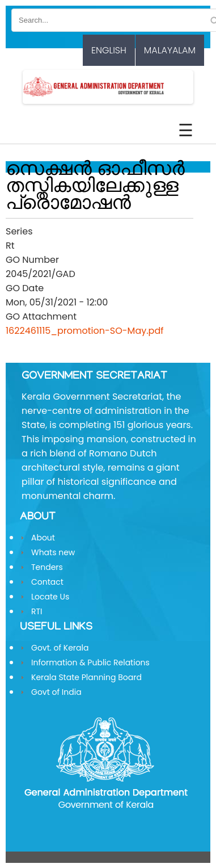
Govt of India (56, 692)
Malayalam (170, 50)
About (43, 538)
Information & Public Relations (90, 662)
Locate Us (50, 597)
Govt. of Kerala (60, 648)
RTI (37, 611)
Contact (47, 582)
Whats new (53, 552)
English (109, 50)
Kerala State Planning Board (86, 677)
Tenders (47, 567)
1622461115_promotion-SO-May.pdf (84, 331)
